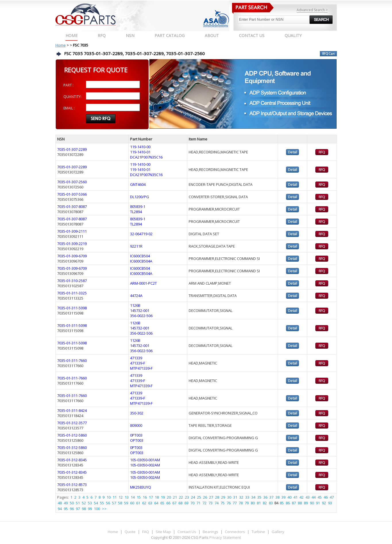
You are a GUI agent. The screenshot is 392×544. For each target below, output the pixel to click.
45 (320, 497)
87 (294, 503)
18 (157, 497)
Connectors (235, 532)
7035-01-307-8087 (72, 207)
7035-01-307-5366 (72, 194)
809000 (136, 425)
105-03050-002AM (145, 465)
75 (223, 503)
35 (259, 497)
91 (318, 503)
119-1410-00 (140, 147)
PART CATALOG (170, 35)
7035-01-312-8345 (72, 460)
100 (97, 509)
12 (121, 497)
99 (90, 509)
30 (229, 497)
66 (168, 503)
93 (330, 503)
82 (265, 503)
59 (126, 503)
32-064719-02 (141, 234)
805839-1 (138, 207)
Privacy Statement (225, 537)
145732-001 (140, 310)
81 (259, 503)
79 (247, 503)
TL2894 (136, 212)
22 (181, 497)
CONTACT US (252, 35)
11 (115, 497)
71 (198, 503)
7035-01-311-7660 (72, 360)
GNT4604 (138, 184)
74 (217, 503)
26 (205, 497)
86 (288, 503)
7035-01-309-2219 (72, 244)
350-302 (137, 413)
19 (163, 497)
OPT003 (137, 440)
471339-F (138, 363)
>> (104, 509)
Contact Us (187, 532)
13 (127, 497)
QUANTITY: (73, 97)
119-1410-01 (140, 152)
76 (229, 503)
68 (180, 503)
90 (312, 503)
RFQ (102, 35)
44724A (136, 296)
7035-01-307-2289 (72, 149)
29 (223, 497)
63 (150, 503)
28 (217, 497)
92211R (136, 246)
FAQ (146, 532)
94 (60, 509)
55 (102, 503)
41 (296, 497)
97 (78, 509)
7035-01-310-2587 (72, 281)
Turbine (258, 532)
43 (308, 497)
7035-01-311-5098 (72, 308)
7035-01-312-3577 (72, 423)
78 (241, 503)
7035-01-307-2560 (72, 182)
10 (109, 497)
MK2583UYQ (141, 487)
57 (114, 503)
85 (282, 503)
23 (187, 497)
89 (306, 503)
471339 (136, 358)
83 (271, 503)
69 (186, 503)
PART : (68, 85)
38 (277, 497)
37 (271, 497)
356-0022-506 (141, 316)
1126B (135, 305)
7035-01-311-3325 (72, 293)
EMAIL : (69, 108)
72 (204, 503)
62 (144, 503)
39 (283, 497)
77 (235, 503)
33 (247, 497)
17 (151, 497)
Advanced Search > (312, 10)
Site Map (163, 532)
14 (133, 497)
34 (253, 497)
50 (72, 503)
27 (211, 497)
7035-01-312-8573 (72, 485)
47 (332, 497)
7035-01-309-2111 (72, 231)
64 (156, 503)
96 (72, 509)
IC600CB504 (140, 256)
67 (174, 503)
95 (66, 509)
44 (314, 497)
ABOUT (212, 35)
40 (289, 497)
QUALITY (293, 35)
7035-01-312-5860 (72, 435)
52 (84, 503)
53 (90, 503)
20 (169, 497)
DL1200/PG (140, 197)
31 (235, 497)
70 (192, 503)
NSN (130, 35)
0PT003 (136, 435)
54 (96, 503)
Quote (130, 532)
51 (78, 503)
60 (132, 503)
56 (108, 503)
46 (326, 497)
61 (138, 503)
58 (120, 503)
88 (300, 503)
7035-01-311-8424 (72, 410)
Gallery (278, 532)
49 (66, 503)
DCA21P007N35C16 (146, 157)
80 (253, 503)
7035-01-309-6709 (72, 256)
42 (302, 497)
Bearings (211, 532)
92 (324, 503)
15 (139, 497)
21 (175, 497)
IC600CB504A (141, 261)
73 (211, 503)
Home (72, 35)
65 (162, 503)
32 (241, 497)
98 (84, 509)
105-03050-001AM (145, 460)
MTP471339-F (141, 368)
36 (265, 497)
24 (193, 497)
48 (60, 503)
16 (145, 497)
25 (199, 497)
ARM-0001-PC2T (143, 283)
